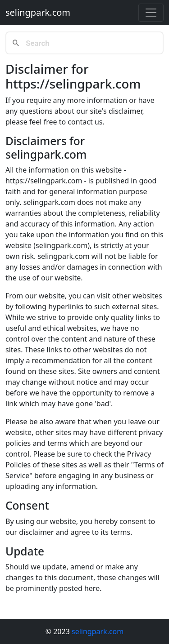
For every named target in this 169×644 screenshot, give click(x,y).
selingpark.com (38, 12)
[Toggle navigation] (151, 13)
